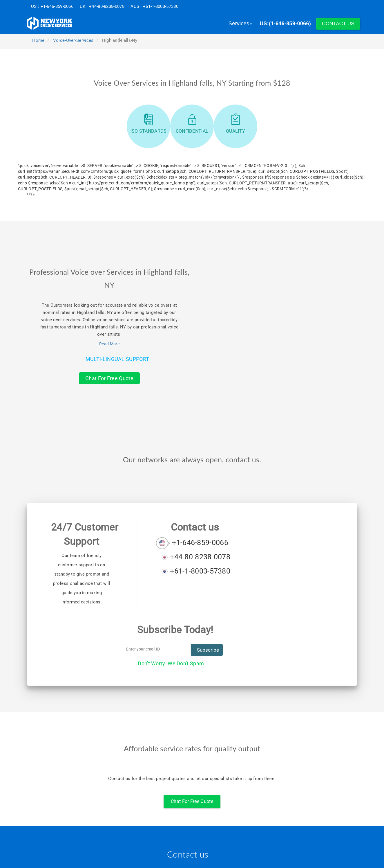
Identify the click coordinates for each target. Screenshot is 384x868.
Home (38, 40)
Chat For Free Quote (109, 378)
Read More (109, 344)
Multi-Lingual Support (117, 359)
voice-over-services (73, 40)
